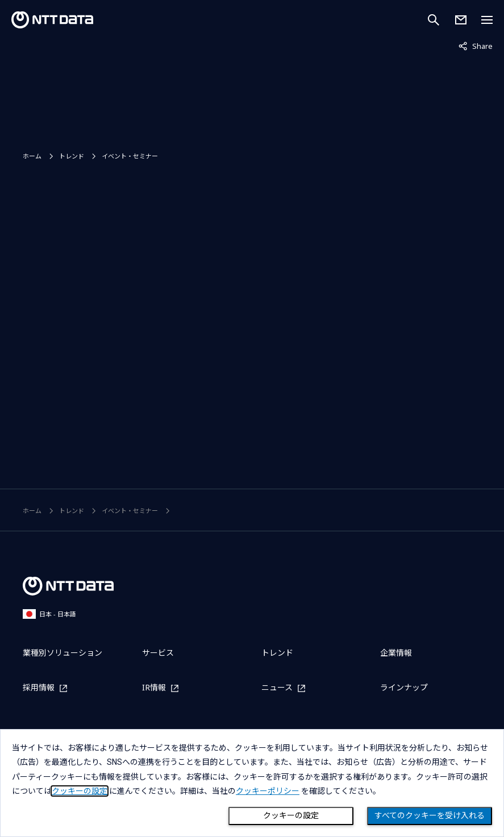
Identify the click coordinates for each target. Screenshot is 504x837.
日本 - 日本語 (49, 614)
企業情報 (396, 653)
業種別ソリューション (63, 653)
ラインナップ (404, 687)
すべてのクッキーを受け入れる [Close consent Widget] (430, 815)
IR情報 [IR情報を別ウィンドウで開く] (154, 688)
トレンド (72, 156)
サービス (158, 653)
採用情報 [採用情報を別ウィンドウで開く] (39, 688)
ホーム (32, 156)
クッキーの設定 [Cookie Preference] (291, 815)
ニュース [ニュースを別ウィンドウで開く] (277, 688)
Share (476, 45)
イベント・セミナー (130, 156)
